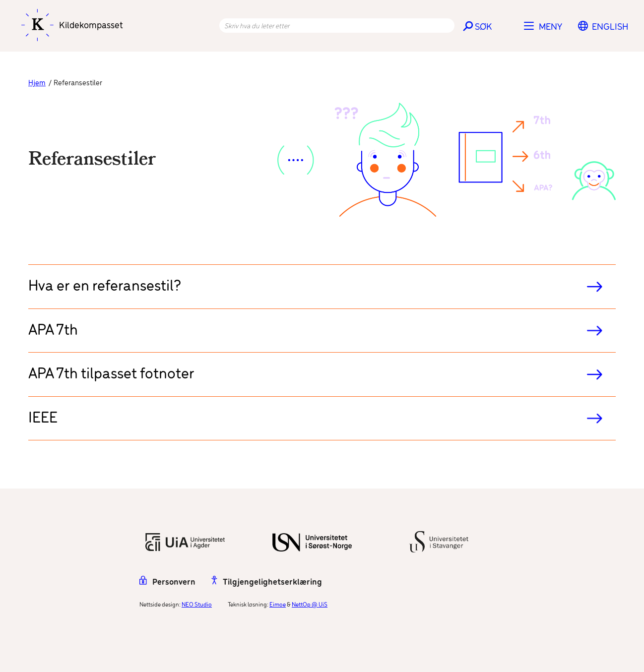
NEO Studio (197, 605)
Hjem (37, 83)
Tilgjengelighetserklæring (267, 582)
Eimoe (278, 605)
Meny (550, 27)
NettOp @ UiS (310, 605)
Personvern (167, 582)
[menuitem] (610, 27)
